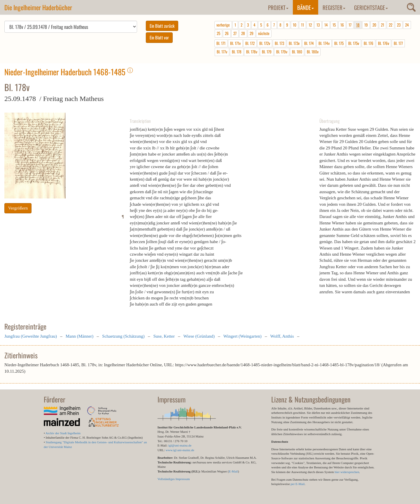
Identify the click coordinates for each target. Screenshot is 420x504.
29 (252, 33)
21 (383, 25)
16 (342, 25)
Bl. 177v (222, 52)
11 (302, 25)
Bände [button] (306, 7)
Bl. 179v (282, 52)
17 (350, 25)
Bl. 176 (369, 43)
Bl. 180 (297, 52)
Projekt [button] (278, 7)
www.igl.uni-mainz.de (180, 450)
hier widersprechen (347, 472)
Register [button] (334, 7)
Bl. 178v (252, 52)
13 (318, 25)
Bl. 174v (324, 43)
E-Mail (233, 471)
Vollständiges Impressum (174, 479)
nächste (264, 33)
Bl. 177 (398, 43)
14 (326, 25)
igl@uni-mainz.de (180, 445)
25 (218, 33)
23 (399, 25)
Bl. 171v (235, 43)
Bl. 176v (384, 43)
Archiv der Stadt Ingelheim (63, 433)
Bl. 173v (294, 43)
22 (391, 25)
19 (366, 25)
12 (310, 25)
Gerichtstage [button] (371, 7)
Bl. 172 (250, 43)
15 (334, 25)
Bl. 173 (279, 43)
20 (374, 25)
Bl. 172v (265, 43)
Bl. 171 (221, 43)
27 (235, 33)
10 (295, 25)
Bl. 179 (267, 52)
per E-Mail (297, 484)
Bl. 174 (309, 43)
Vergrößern (18, 208)
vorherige (223, 25)
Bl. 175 (339, 43)
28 (243, 33)
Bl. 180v (313, 52)
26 (227, 33)
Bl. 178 (237, 52)
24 (407, 25)
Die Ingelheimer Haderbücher (38, 7)
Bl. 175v (354, 43)
